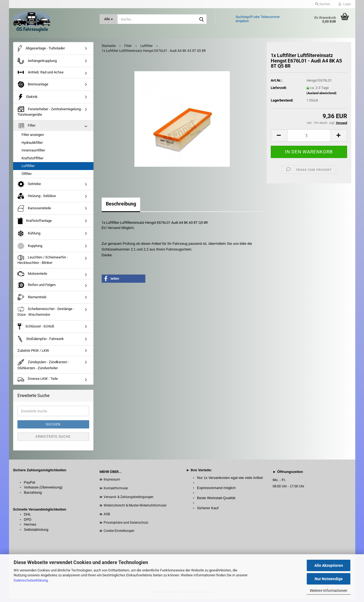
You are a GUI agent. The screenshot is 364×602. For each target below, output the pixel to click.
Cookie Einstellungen (119, 534)
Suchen (53, 427)
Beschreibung (121, 207)
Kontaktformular (116, 491)
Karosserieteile (34, 211)
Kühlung (29, 236)
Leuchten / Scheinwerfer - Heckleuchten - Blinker (43, 263)
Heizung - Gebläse (37, 199)
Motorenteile (32, 277)
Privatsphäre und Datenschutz (126, 526)
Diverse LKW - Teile (38, 382)
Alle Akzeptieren (329, 565)
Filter (26, 129)
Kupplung (30, 249)
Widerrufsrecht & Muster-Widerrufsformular (135, 508)
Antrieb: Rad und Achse (40, 76)
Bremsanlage (33, 88)
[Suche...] (109, 19)
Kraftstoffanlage (35, 224)
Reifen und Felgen (37, 288)
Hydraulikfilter (32, 146)
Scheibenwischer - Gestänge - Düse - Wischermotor (46, 315)
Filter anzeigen (33, 138)
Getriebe (29, 187)
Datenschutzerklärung (31, 580)
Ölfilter (27, 177)
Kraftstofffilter (32, 161)
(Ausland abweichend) (321, 96)
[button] (279, 138)
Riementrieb (32, 300)
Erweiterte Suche (53, 440)
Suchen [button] (323, 4)
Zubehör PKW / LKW (33, 354)
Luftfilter (28, 169)
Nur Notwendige (329, 579)
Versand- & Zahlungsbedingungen (129, 500)
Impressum (112, 483)
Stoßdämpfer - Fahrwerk (41, 342)
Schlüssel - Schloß (36, 330)
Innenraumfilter (33, 154)
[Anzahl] (309, 138)
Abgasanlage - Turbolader (41, 51)
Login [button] (345, 4)
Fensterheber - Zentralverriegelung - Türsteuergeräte (50, 114)
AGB (107, 517)
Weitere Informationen (329, 591)
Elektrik (28, 100)
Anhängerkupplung (37, 64)
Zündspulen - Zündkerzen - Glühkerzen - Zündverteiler (43, 368)
